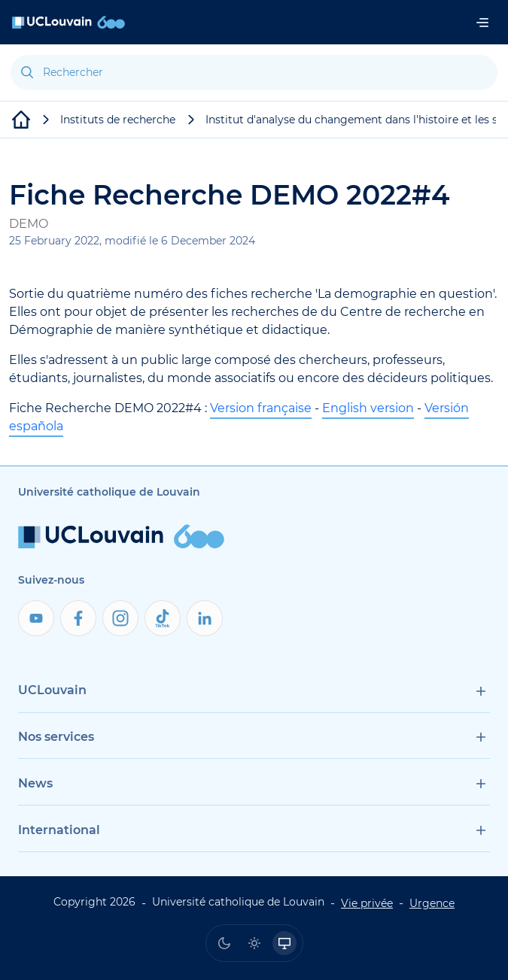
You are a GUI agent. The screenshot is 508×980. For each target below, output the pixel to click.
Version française (261, 408)
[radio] (224, 943)
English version (368, 408)
